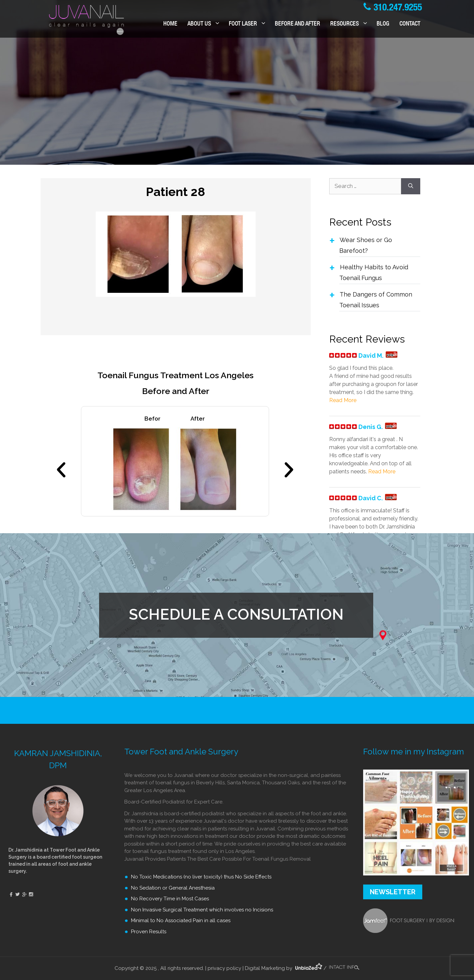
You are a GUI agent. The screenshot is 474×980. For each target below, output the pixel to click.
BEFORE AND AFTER (297, 24)
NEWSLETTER (393, 892)
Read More (343, 400)
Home (170, 24)
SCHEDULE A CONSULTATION (236, 614)
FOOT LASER (249, 24)
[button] (61, 470)
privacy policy (224, 968)
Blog (383, 24)
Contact (410, 24)
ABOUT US (206, 24)
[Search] (411, 186)
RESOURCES (351, 24)
